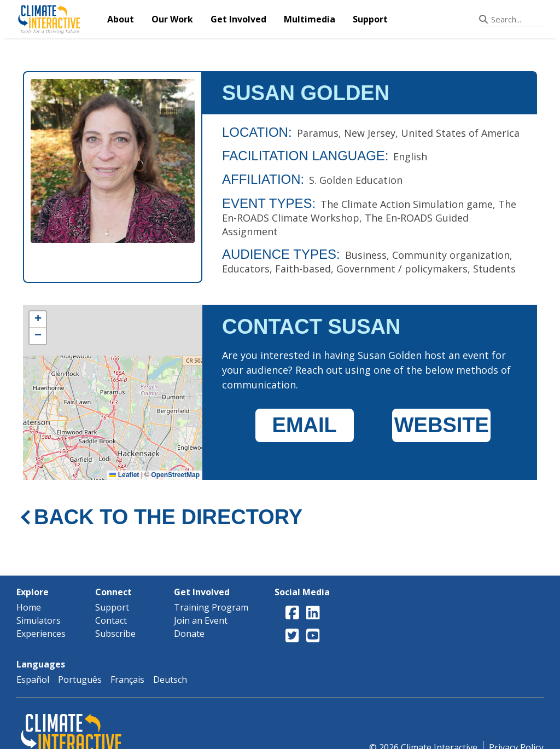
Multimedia (310, 19)
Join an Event (201, 620)
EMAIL (305, 425)
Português (80, 680)
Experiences (41, 634)
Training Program (211, 607)
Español (33, 680)
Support (370, 19)
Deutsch (170, 680)
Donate (189, 634)
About (121, 19)
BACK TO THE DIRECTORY (168, 517)
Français (127, 680)
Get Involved (238, 19)
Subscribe (115, 634)
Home (29, 607)
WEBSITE (442, 425)
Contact (111, 620)
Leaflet (124, 475)
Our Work (172, 19)
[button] (38, 320)
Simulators (39, 620)
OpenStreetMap (175, 475)
